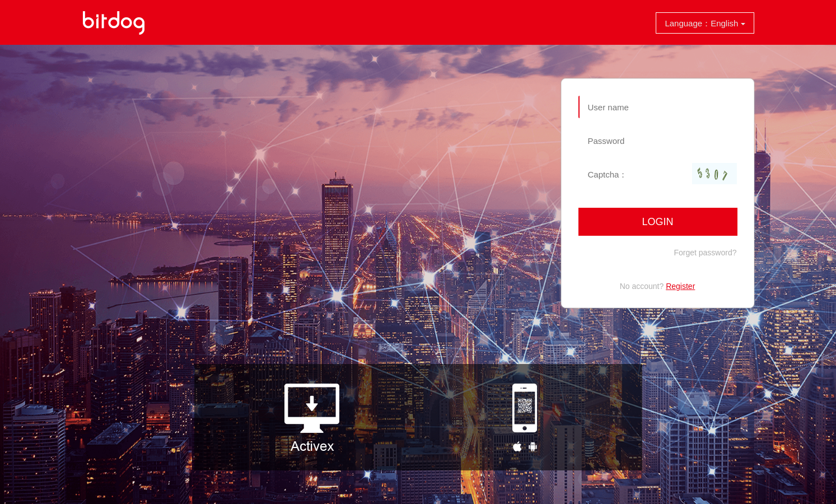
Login (657, 222)
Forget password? (705, 253)
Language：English (705, 23)
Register (680, 286)
